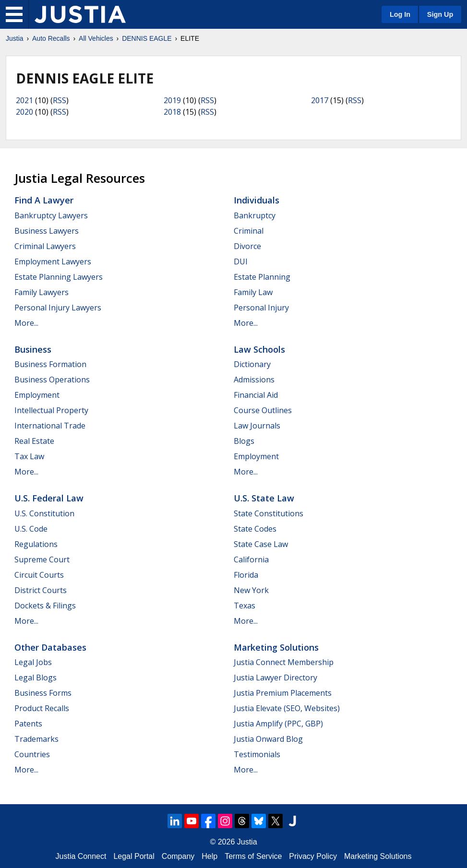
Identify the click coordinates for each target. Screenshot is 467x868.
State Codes (255, 529)
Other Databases (50, 647)
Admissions (254, 380)
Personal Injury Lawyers (58, 308)
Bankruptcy (255, 215)
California (251, 559)
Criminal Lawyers (45, 246)
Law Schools (259, 349)
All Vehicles (96, 38)
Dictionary (252, 364)
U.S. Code (31, 529)
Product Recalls (42, 708)
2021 (24, 100)
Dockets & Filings (45, 606)
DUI (241, 262)
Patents (28, 724)
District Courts (41, 590)
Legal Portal (134, 856)
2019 (172, 100)
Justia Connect (81, 856)
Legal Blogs (36, 678)
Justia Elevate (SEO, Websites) (287, 708)
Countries (32, 754)
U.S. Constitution (44, 513)
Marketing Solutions (276, 647)
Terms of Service (253, 856)
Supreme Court (42, 559)
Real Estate (34, 441)
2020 (24, 112)
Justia (15, 38)
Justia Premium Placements (283, 693)
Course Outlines (263, 410)
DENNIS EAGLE (147, 38)
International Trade (50, 426)
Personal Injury (261, 308)
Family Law (253, 292)
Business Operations (52, 380)
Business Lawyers (47, 231)
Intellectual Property (51, 410)
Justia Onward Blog (268, 739)
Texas (245, 606)
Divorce (247, 246)
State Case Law (261, 544)
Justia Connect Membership (284, 662)
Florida (246, 575)
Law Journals (257, 426)
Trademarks (36, 739)
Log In (400, 14)
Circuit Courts (39, 575)
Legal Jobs (33, 662)
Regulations (36, 544)
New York (251, 590)
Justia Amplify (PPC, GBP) (278, 724)
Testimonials (257, 754)
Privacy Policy (313, 856)
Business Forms (43, 693)
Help (210, 856)
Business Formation (50, 364)
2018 (172, 112)
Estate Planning (262, 277)
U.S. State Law (264, 498)
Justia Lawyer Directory (275, 678)
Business (33, 349)
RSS (60, 100)
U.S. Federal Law (49, 498)
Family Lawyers (42, 292)
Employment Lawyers (53, 262)
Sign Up (440, 14)
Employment (37, 395)
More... (26, 323)
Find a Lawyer (44, 200)
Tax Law (29, 456)
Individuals (257, 200)
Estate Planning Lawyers (59, 277)
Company (178, 856)
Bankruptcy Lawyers (51, 215)
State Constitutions (269, 513)
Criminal (249, 231)
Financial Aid (256, 395)
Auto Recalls (51, 38)
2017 (320, 100)
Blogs (244, 441)
